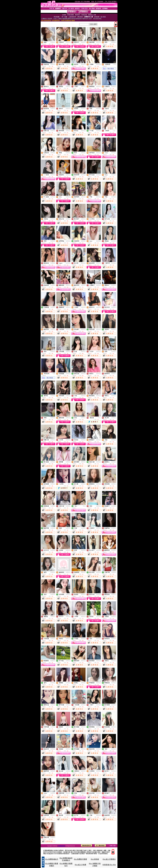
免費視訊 (53, 42)
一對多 (114, 64)
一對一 (114, 131)
